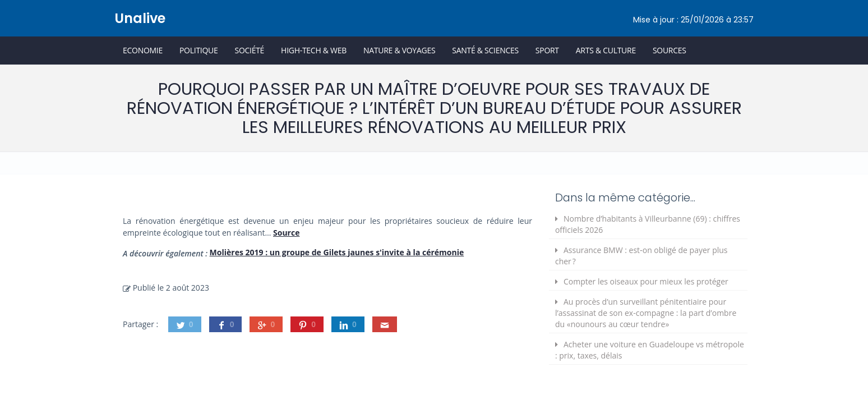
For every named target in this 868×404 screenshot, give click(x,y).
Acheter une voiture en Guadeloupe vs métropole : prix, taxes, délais (650, 350)
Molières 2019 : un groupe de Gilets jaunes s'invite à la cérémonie (337, 252)
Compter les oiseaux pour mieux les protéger (646, 281)
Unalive (140, 18)
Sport (547, 50)
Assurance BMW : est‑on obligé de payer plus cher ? (641, 256)
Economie (143, 50)
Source (286, 233)
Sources (670, 50)
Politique (199, 50)
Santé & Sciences (485, 50)
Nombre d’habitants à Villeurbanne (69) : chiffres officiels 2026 (648, 224)
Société (249, 50)
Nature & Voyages (399, 50)
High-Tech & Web (314, 50)
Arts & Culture (606, 50)
